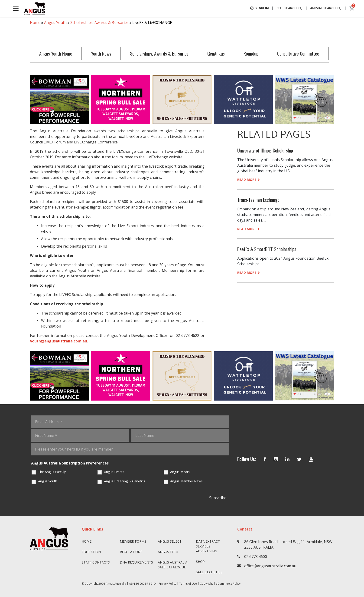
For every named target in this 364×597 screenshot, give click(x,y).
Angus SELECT (170, 541)
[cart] (352, 8)
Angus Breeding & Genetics (125, 481)
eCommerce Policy (228, 584)
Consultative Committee (298, 53)
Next (339, 100)
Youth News (101, 53)
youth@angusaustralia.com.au (58, 341)
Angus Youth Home (56, 53)
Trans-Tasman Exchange (258, 200)
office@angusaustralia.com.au (270, 566)
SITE (289, 8)
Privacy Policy (167, 584)
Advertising (206, 551)
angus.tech (168, 552)
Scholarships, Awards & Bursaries (99, 23)
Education (91, 552)
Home (35, 23)
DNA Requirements (136, 562)
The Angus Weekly (52, 472)
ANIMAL (326, 8)
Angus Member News (186, 481)
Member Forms (133, 541)
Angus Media (180, 472)
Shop (200, 562)
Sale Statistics (209, 572)
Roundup (251, 53)
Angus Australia (116, 584)
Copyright (206, 584)
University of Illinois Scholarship (265, 150)
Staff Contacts (96, 562)
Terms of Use (188, 584)
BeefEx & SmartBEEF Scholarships (267, 249)
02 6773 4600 (256, 557)
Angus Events (114, 472)
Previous (25, 100)
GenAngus (216, 53)
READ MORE (249, 180)
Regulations (131, 552)
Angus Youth (55, 23)
